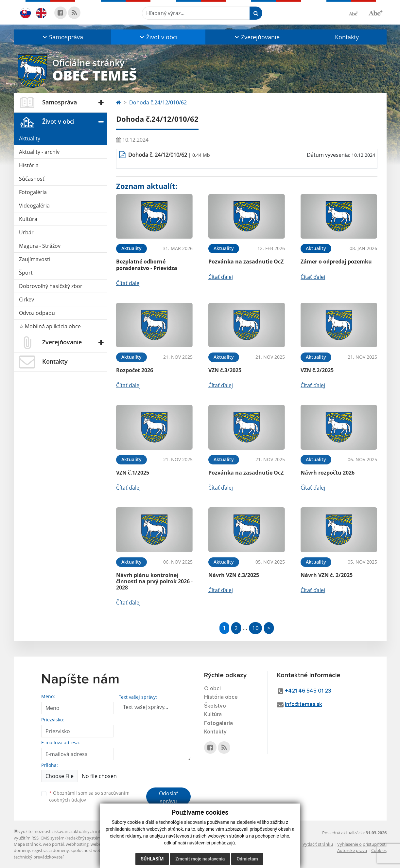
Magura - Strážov (40, 246)
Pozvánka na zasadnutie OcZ (246, 262)
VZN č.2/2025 (317, 370)
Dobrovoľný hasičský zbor (51, 286)
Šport (26, 273)
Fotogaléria (33, 192)
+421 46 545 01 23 (308, 691)
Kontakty (347, 37)
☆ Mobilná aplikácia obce (50, 326)
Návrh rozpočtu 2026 (328, 473)
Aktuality (30, 138)
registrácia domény (50, 850)
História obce (221, 697)
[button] (62, 37)
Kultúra (28, 219)
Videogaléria (34, 206)
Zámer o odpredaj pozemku (336, 262)
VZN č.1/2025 (133, 473)
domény (22, 850)
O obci (212, 689)
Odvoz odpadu (37, 313)
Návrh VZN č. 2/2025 (327, 575)
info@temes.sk (304, 705)
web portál (53, 844)
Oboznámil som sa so (89, 796)
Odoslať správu (169, 797)
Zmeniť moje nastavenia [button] (200, 859)
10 (255, 628)
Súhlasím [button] (152, 859)
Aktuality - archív (39, 152)
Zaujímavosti (35, 259)
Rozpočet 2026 (135, 370)
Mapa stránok (27, 844)
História (29, 165)
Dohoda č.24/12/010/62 (158, 102)
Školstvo (215, 706)
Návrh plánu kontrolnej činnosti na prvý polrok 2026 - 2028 (154, 581)
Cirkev (26, 299)
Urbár (26, 232)
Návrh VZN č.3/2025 (234, 575)
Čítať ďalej (128, 283)
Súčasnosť (32, 179)
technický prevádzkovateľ (39, 857)
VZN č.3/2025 (225, 370)
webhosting (77, 844)
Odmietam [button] (247, 859)
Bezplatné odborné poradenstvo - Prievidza (147, 265)
